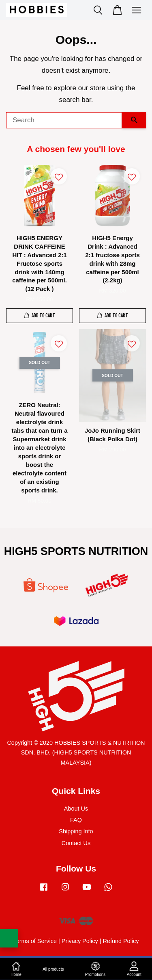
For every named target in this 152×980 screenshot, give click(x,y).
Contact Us (76, 843)
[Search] (64, 120)
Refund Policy (121, 941)
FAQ (76, 820)
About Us (76, 809)
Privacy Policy (80, 941)
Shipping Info (76, 831)
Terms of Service (35, 941)
